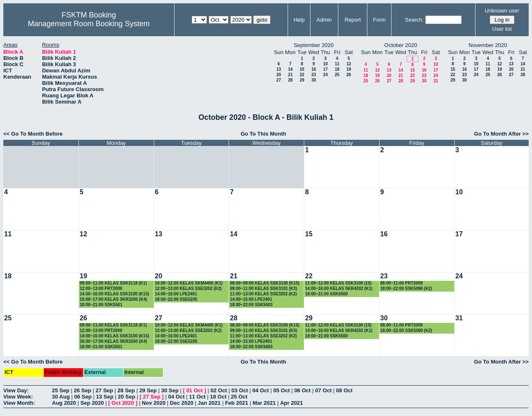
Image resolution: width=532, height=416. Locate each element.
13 (279, 69)
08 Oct (345, 390)
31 (436, 81)
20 (279, 75)
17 (325, 69)
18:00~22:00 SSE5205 (176, 299)
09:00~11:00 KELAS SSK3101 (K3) (263, 288)
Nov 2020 (154, 403)
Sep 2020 (92, 403)
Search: (414, 20)
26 (349, 75)
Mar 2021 (264, 403)
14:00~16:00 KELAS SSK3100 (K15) (115, 294)
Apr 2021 (292, 403)
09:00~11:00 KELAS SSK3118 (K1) (113, 283)
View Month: (19, 403)
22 (302, 75)
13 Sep (105, 397)
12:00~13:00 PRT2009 (101, 288)
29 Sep (148, 390)
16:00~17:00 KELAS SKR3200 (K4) (113, 299)
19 (349, 69)
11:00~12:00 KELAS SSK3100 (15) (338, 283)
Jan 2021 (209, 403)
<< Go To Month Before (33, 134)
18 (337, 69)
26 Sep (83, 390)
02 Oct (219, 390)
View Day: (16, 390)
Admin (324, 20)
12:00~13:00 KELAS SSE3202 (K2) (188, 288)
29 (302, 80)
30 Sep (170, 390)
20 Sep (127, 397)
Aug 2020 (64, 403)
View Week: (18, 397)
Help (299, 20)
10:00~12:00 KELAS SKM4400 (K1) (189, 283)
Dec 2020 (182, 403)
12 (349, 64)
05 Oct (282, 390)
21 (290, 75)
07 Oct (323, 390)
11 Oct (197, 397)
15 (302, 69)
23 (314, 75)
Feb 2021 (236, 403)
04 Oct (261, 390)
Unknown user (502, 11)
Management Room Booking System (89, 24)
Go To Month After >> (501, 134)
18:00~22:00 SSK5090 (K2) (406, 288)
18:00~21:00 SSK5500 (326, 294)
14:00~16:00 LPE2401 (176, 294)
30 (314, 80)
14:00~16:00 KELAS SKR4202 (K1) (339, 288)
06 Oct (303, 390)
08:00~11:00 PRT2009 (401, 283)
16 (314, 69)
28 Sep (126, 390)
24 (325, 75)
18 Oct (218, 397)
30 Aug (61, 397)
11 (337, 64)
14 (290, 69)
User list (502, 29)
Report (353, 20)
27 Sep (104, 390)
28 (290, 80)
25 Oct (239, 397)
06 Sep (83, 397)
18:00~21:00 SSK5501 (101, 305)
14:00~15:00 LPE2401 (251, 299)
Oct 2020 (123, 403)
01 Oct (195, 390)
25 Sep (61, 390)
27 (279, 80)
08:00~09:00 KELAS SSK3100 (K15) (265, 283)
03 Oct (240, 390)
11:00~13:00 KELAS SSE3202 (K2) (263, 294)
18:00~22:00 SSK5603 (251, 305)
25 (337, 75)
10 (325, 64)
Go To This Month (264, 134)
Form (379, 20)
